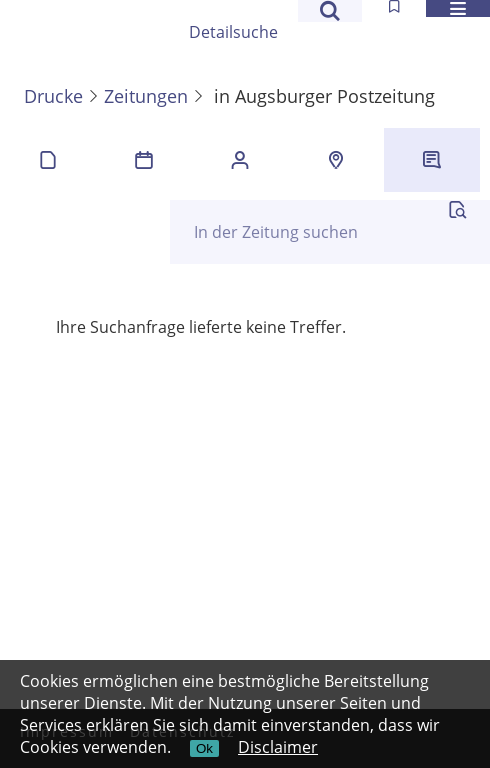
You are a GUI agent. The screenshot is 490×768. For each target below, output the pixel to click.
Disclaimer (278, 747)
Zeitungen (146, 96)
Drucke (53, 96)
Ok (204, 748)
